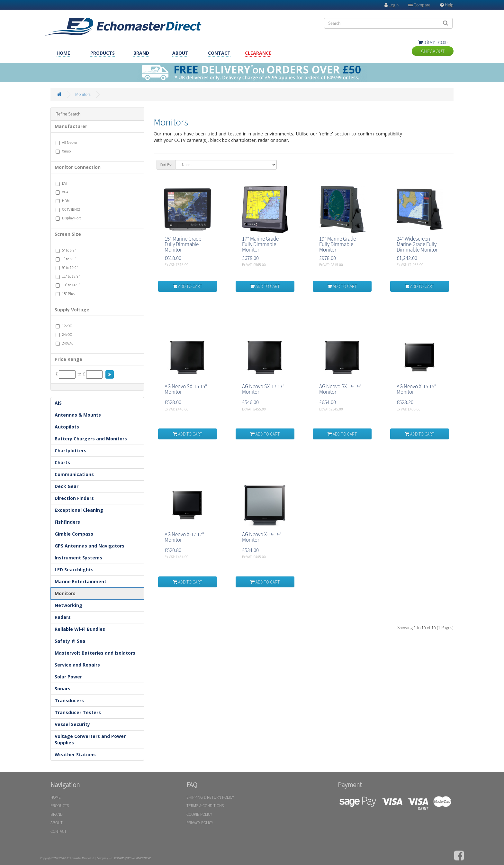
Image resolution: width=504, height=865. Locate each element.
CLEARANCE (258, 53)
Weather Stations (75, 755)
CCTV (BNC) (68, 209)
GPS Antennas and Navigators (90, 546)
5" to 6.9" (66, 250)
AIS (58, 403)
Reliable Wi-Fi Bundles (80, 629)
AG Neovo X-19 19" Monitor (262, 537)
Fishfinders (67, 522)
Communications (74, 474)
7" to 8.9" (66, 259)
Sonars (63, 689)
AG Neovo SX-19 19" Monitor (340, 389)
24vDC (64, 335)
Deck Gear (67, 486)
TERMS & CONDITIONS (205, 806)
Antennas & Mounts (78, 415)
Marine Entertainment (81, 581)
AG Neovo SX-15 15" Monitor (186, 389)
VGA (62, 192)
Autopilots (67, 427)
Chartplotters (71, 451)
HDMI (63, 201)
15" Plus (65, 294)
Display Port (68, 218)
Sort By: (166, 165)
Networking (68, 605)
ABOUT (180, 53)
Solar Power (68, 677)
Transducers (69, 700)
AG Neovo (66, 143)
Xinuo (63, 151)
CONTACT (219, 53)
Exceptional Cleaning (79, 510)
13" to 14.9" (68, 285)
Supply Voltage (72, 310)
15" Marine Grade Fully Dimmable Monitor (183, 244)
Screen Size (68, 234)
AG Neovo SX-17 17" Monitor (263, 389)
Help (447, 5)
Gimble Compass (74, 534)
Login (392, 5)
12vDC (64, 326)
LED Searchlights (74, 570)
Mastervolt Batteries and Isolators (95, 653)
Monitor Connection (78, 167)
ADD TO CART (188, 286)
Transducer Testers (78, 712)
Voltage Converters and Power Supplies (90, 739)
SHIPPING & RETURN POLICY (210, 797)
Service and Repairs (77, 665)
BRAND (141, 53)
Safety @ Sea (70, 641)
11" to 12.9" (68, 276)
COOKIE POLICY (199, 814)
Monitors (83, 94)
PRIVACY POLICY (200, 823)
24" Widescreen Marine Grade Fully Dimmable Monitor (417, 244)
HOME (63, 53)
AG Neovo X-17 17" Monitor (184, 537)
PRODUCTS (103, 53)
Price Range (68, 359)
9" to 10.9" (67, 268)
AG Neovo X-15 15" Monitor (416, 389)
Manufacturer (71, 126)
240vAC (65, 343)
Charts (62, 462)
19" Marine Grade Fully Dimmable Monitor (337, 244)
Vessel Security (72, 724)
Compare (419, 5)
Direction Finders (74, 498)
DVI (61, 183)
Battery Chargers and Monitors (91, 439)
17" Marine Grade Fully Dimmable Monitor (260, 244)
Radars (63, 617)
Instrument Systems (78, 558)
